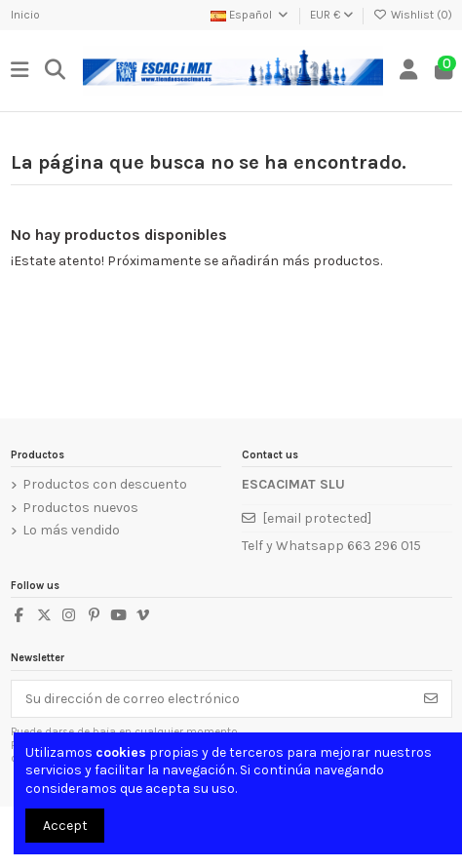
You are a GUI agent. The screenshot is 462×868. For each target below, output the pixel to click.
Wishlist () (413, 15)
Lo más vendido (71, 530)
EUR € (331, 15)
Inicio (25, 15)
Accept (65, 826)
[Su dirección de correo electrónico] (212, 699)
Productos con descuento (105, 484)
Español (250, 15)
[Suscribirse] (431, 699)
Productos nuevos (80, 508)
